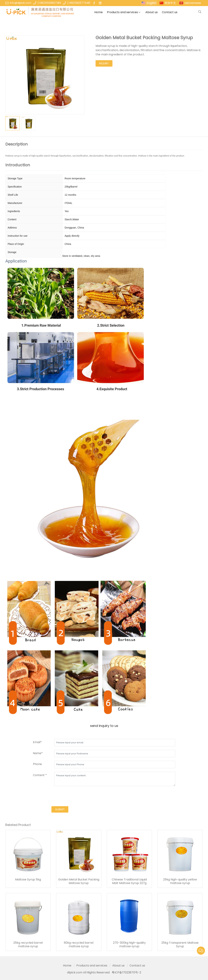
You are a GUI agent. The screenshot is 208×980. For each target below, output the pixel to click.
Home (98, 12)
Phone (37, 764)
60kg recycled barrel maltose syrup (79, 945)
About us (152, 12)
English (151, 3)
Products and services (122, 12)
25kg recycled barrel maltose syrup (28, 945)
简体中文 (170, 3)
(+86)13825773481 (79, 3)
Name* (38, 753)
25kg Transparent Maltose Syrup (180, 945)
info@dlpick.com (21, 3)
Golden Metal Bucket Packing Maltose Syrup (79, 881)
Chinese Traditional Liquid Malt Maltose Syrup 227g (129, 881)
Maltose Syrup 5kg (28, 880)
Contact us (170, 12)
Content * (40, 775)
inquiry (104, 63)
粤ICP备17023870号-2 (126, 972)
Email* (37, 742)
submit (60, 809)
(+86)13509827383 (49, 3)
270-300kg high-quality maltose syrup (129, 945)
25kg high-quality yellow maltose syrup (180, 881)
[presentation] (60, 797)
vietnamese (193, 3)
